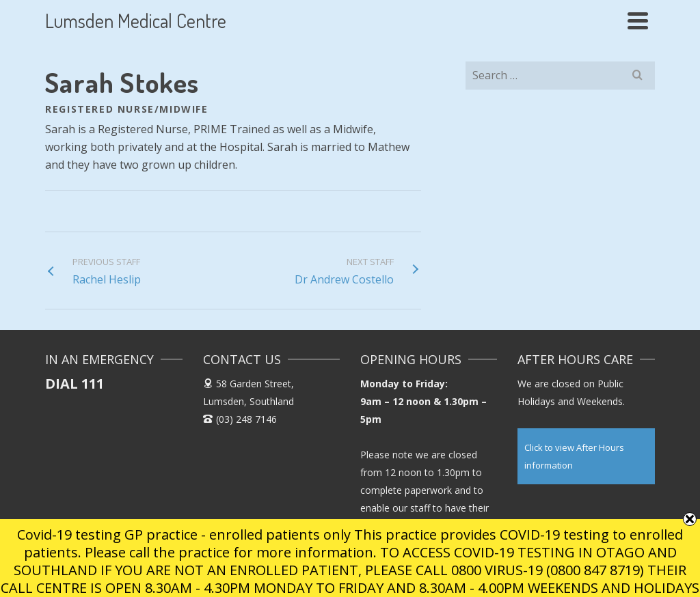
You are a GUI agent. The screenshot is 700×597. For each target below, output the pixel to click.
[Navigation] (638, 20)
